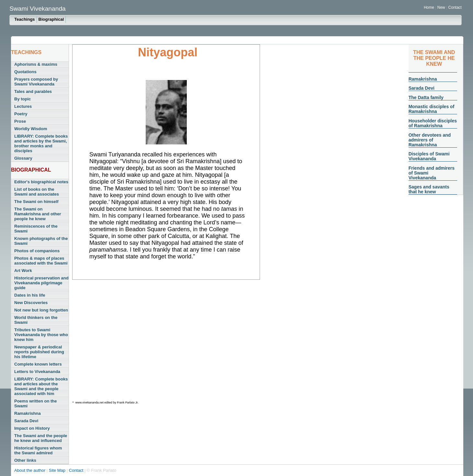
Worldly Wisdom (31, 129)
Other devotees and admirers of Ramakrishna (430, 140)
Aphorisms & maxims (36, 64)
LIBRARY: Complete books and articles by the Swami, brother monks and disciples (41, 143)
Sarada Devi (26, 421)
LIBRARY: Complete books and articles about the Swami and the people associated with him (41, 386)
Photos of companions (37, 251)
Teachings (24, 19)
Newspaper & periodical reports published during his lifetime (39, 352)
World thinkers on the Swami (36, 320)
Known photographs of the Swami (41, 241)
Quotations (25, 72)
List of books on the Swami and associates (37, 192)
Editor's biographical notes (41, 182)
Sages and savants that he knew (429, 189)
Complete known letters (38, 364)
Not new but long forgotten (41, 310)
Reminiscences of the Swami (36, 229)
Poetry (21, 114)
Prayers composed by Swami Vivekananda (36, 82)
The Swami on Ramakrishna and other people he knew (38, 214)
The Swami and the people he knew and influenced (41, 438)
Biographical (51, 19)
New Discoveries (31, 303)
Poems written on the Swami (35, 403)
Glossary (23, 158)
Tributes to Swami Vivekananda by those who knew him (41, 335)
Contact (455, 7)
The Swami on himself (36, 202)
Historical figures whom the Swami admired (38, 450)
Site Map (58, 470)
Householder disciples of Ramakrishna (433, 123)
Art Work (23, 271)
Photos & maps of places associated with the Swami (41, 261)
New (442, 7)
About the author (30, 470)
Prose (20, 121)
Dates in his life (30, 295)
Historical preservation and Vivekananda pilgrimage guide (41, 283)
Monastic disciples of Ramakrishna (432, 109)
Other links (25, 460)
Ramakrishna (28, 413)
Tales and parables (33, 91)
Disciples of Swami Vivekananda (429, 156)
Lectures (23, 106)
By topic (23, 99)
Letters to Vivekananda (37, 372)
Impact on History (32, 428)
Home (429, 7)
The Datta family (426, 97)
